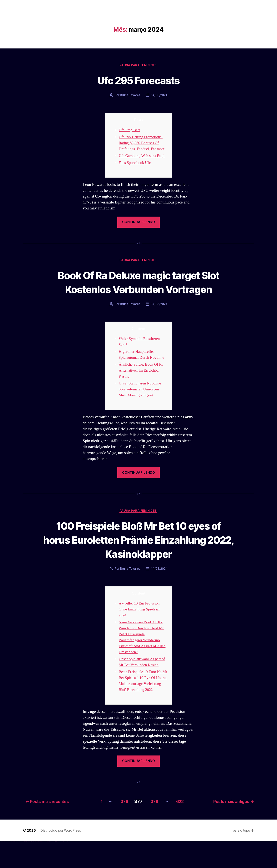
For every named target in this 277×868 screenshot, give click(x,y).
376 (121, 828)
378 (153, 828)
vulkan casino (2, 868)
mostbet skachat (44, 868)
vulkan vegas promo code (14, 868)
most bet (55, 868)
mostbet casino (50, 868)
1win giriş (26, 868)
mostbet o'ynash (52, 868)
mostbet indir (61, 868)
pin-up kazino (38, 868)
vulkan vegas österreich (17, 868)
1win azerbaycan (29, 868)
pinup (32, 868)
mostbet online (49, 868)
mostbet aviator (63, 868)
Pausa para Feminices (138, 66)
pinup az (34, 868)
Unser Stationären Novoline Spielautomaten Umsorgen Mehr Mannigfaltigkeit (141, 410)
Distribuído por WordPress (60, 857)
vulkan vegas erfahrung (19, 868)
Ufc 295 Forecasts (138, 80)
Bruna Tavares (130, 96)
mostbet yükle (68, 868)
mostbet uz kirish (47, 868)
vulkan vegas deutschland (8, 868)
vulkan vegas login (6, 868)
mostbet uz (42, 868)
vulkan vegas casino (4, 868)
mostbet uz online (54, 868)
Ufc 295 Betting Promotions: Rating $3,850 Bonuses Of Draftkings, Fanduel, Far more (143, 143)
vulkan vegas (1, 868)
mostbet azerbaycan (66, 868)
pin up (31, 868)
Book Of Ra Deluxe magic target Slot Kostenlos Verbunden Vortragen (138, 296)
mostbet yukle (60, 868)
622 (181, 828)
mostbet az (57, 868)
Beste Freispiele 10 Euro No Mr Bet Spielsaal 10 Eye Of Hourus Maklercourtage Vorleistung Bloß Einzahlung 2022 (142, 705)
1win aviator (27, 868)
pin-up (33, 868)
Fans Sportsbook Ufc (136, 169)
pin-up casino (36, 868)
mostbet (41, 868)
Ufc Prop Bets (130, 130)
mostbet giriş (58, 868)
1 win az (28, 868)
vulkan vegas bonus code (11, 868)
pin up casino (32, 868)
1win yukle (30, 868)
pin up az (40, 868)
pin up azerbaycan (39, 868)
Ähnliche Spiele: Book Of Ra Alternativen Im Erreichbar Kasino (142, 391)
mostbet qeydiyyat (70, 868)
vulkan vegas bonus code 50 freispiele (23, 868)
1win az (25, 868)
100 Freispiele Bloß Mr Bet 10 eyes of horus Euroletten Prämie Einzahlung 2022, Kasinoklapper (139, 561)
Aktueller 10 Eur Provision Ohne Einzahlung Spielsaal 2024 (141, 631)
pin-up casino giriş (35, 868)
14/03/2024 (159, 96)
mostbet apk (45, 868)
